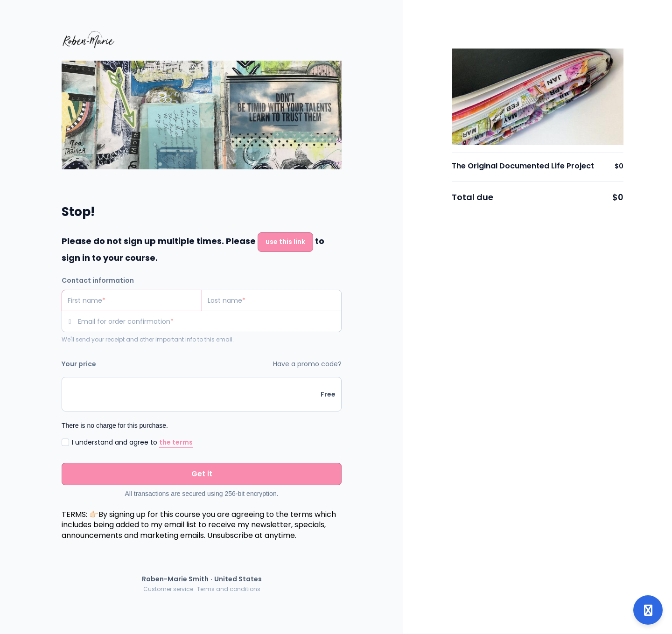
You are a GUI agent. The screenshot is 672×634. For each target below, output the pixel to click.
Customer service (168, 589)
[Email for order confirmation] (210, 321)
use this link (285, 242)
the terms (176, 442)
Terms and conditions (229, 589)
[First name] (132, 300)
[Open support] (648, 610)
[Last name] (272, 300)
